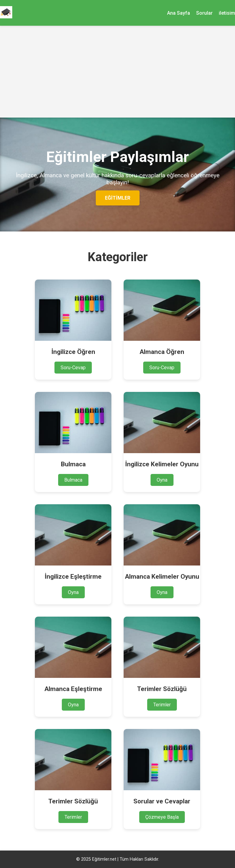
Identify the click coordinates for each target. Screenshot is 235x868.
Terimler (162, 705)
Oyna (162, 480)
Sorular (204, 13)
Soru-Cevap (73, 368)
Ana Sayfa (179, 13)
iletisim (227, 13)
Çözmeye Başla (162, 817)
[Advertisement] (117, 72)
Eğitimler (118, 198)
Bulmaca (73, 480)
